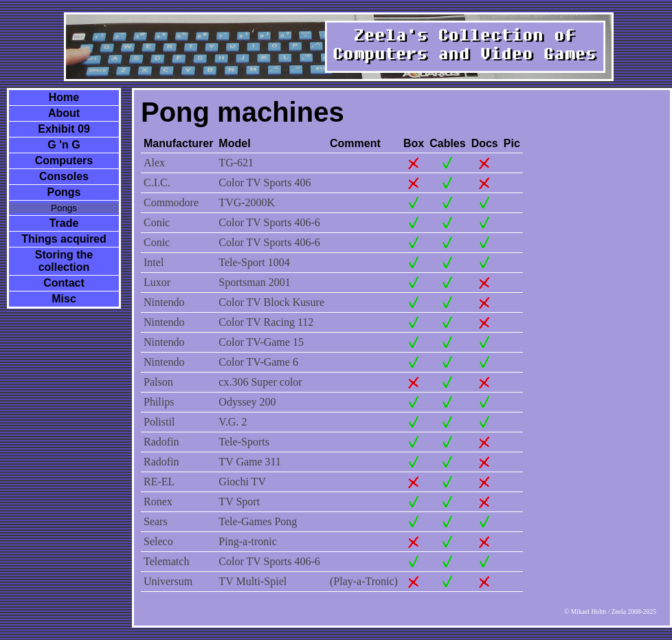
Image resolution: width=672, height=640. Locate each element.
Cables (447, 143)
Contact (64, 283)
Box (414, 143)
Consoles (64, 176)
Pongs (64, 192)
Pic (512, 143)
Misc (64, 299)
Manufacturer (178, 143)
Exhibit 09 (64, 129)
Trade (64, 223)
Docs (485, 143)
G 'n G (64, 145)
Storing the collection (64, 261)
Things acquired (64, 239)
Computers (64, 161)
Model (234, 143)
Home (64, 97)
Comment (355, 143)
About (64, 113)
